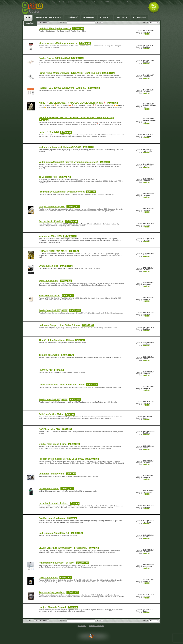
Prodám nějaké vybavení (52, 518)
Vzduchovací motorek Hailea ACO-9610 (60, 147)
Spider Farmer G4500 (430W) (54, 58)
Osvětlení (72, 18)
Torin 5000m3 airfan (49, 296)
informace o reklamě (124, 2)
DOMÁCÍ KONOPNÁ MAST (53, 251)
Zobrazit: (146, 621)
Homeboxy (89, 18)
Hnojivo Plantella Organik (53, 607)
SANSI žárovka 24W (49, 429)
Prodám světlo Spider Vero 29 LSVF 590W (61, 459)
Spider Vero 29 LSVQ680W (53, 310)
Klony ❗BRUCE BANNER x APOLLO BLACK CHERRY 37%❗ (72, 103)
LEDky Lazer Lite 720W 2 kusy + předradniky (63, 548)
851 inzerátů (98, 2)
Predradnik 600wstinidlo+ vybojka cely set (62, 192)
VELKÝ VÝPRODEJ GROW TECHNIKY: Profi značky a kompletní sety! (76, 118)
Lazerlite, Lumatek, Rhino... (54, 503)
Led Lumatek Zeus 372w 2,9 (54, 533)
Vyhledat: (64, 621)
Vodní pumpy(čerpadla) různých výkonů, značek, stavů (69, 162)
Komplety (105, 18)
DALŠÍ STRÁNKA (41, 621)
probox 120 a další (49, 132)
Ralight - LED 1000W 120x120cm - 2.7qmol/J (63, 88)
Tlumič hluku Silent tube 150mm (56, 340)
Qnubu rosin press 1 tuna (53, 444)
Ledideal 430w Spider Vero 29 (55, 28)
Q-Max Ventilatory (48, 578)
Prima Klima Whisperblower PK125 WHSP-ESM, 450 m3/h (70, 73)
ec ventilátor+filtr (48, 177)
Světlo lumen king (49, 266)
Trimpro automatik (49, 355)
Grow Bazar (63, 2)
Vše (28, 18)
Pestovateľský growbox (52, 592)
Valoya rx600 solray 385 (52, 207)
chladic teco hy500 (49, 489)
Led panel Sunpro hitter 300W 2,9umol (60, 325)
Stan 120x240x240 (49, 281)
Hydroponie (139, 18)
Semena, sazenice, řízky (48, 18)
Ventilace (122, 18)
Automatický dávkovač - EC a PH (57, 563)
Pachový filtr (46, 370)
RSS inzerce (110, 2)
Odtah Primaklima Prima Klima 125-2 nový (62, 385)
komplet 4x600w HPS (50, 236)
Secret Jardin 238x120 (51, 221)
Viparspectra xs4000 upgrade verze (58, 43)
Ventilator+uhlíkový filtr (52, 474)
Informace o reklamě (97, 626)
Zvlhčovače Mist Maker (51, 414)
